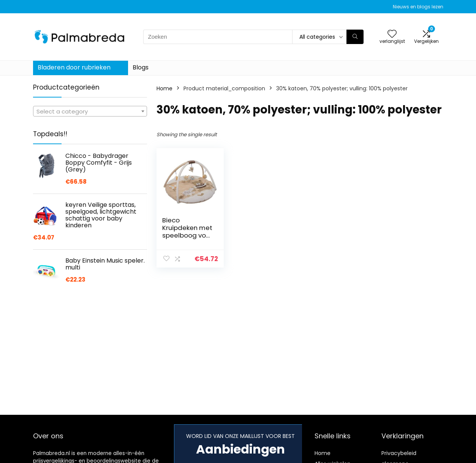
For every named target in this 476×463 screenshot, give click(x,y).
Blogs (141, 67)
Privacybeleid (399, 453)
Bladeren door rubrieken (74, 67)
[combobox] (90, 111)
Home (164, 88)
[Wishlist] (392, 34)
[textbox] (90, 112)
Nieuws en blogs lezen (418, 7)
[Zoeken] (355, 37)
